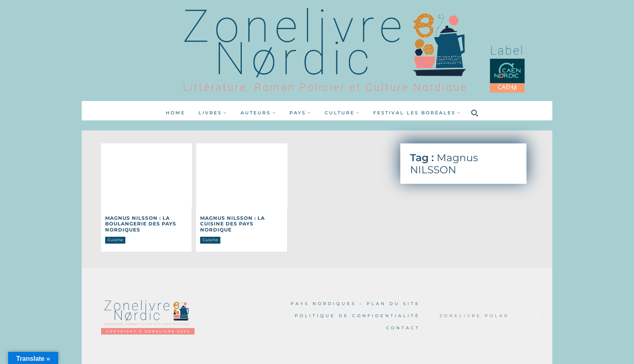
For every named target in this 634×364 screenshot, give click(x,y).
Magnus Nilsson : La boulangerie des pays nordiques (141, 224)
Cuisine (115, 240)
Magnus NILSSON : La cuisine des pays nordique (232, 224)
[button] (474, 113)
